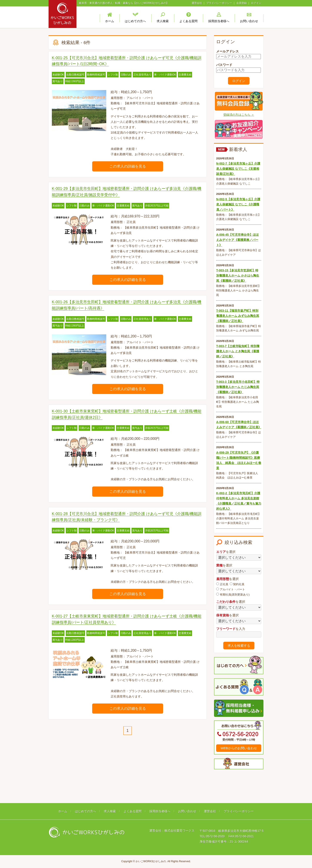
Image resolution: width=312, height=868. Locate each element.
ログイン (256, 3)
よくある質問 (133, 811)
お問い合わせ (187, 811)
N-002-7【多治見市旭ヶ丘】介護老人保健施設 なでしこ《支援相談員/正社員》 (238, 169)
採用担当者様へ (160, 811)
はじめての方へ (86, 811)
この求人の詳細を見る (128, 166)
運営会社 (197, 3)
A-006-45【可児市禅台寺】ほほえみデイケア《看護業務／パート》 (237, 240)
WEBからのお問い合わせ (239, 748)
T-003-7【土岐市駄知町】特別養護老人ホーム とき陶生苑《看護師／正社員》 (238, 351)
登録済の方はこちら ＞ (239, 115)
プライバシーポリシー (219, 3)
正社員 (222, 584)
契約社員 (237, 584)
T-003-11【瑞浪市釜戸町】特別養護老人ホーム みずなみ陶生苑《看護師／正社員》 (238, 316)
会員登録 (242, 3)
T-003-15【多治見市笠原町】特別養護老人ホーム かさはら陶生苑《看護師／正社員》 (238, 275)
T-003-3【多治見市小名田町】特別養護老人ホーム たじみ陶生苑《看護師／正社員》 (238, 387)
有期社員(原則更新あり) (233, 594)
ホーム (63, 811)
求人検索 (110, 811)
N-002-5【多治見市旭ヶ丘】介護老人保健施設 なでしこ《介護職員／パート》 (238, 204)
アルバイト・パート (231, 589)
